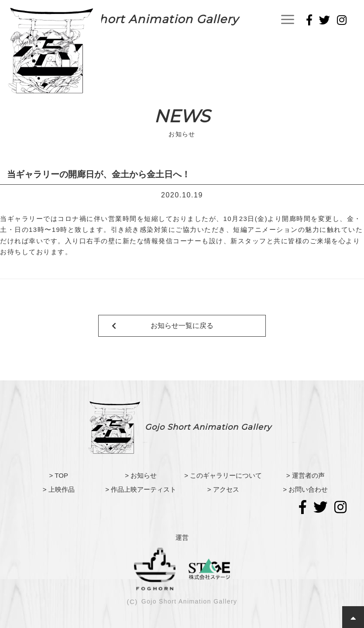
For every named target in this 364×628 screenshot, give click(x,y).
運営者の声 (308, 475)
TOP (61, 475)
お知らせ (144, 475)
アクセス (226, 489)
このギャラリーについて (226, 475)
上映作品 (62, 489)
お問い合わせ (308, 489)
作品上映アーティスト (144, 489)
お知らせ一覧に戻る (182, 326)
